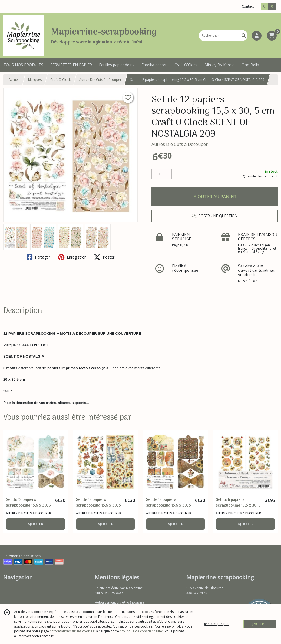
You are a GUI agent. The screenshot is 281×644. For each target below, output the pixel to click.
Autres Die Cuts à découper (100, 80)
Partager (38, 257)
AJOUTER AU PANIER (215, 197)
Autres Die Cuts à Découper (180, 144)
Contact (248, 6)
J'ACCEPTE (260, 624)
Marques (35, 80)
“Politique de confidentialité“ (141, 631)
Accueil (14, 80)
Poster (104, 257)
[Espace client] (257, 36)
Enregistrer (72, 257)
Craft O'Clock (60, 80)
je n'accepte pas (217, 624)
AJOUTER (35, 524)
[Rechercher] (244, 36)
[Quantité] (162, 174)
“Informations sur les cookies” (72, 631)
